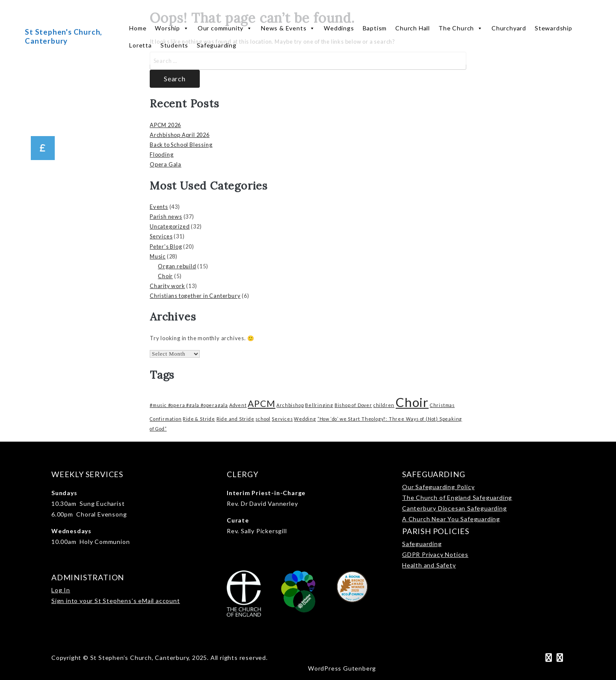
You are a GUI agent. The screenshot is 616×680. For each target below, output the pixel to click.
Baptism (375, 28)
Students (174, 45)
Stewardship (554, 28)
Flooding (161, 154)
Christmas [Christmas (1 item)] (442, 405)
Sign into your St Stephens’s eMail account (116, 601)
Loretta (141, 45)
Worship (172, 28)
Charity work (167, 286)
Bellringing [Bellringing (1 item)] (319, 405)
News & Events (288, 28)
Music (158, 256)
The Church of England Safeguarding (457, 497)
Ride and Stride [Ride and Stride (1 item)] (235, 419)
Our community (225, 28)
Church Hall (413, 28)
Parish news (166, 217)
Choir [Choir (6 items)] (412, 402)
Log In (61, 590)
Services (161, 236)
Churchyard (509, 28)
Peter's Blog (166, 246)
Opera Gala (166, 164)
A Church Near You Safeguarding (451, 519)
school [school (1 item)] (263, 419)
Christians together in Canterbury (195, 296)
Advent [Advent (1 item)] (238, 405)
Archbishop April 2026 (180, 135)
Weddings (339, 28)
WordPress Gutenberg (342, 668)
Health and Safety (429, 565)
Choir (165, 276)
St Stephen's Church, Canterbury (64, 36)
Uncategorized (170, 226)
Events (159, 207)
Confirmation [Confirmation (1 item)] (166, 419)
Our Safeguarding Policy (438, 487)
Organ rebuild (177, 266)
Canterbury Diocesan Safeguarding (455, 508)
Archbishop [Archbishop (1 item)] (290, 405)
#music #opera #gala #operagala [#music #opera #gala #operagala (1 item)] (189, 405)
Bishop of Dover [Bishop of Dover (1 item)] (353, 405)
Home (138, 28)
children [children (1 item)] (384, 405)
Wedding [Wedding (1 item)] (305, 419)
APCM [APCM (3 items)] (261, 403)
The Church (461, 28)
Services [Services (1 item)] (282, 419)
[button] (43, 148)
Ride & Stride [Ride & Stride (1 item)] (199, 419)
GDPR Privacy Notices (435, 554)
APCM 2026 (165, 125)
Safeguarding (217, 45)
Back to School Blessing (181, 145)
